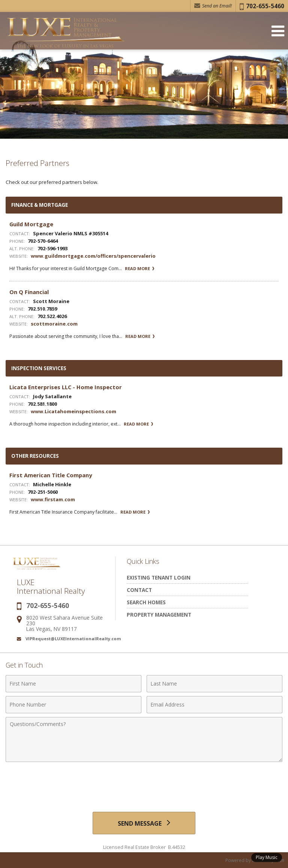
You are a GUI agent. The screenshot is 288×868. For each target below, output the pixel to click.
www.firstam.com (53, 499)
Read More (139, 268)
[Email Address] (214, 705)
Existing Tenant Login (159, 577)
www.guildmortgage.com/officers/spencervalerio (93, 256)
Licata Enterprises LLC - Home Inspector (66, 387)
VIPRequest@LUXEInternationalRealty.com (73, 639)
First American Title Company (51, 475)
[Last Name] (214, 684)
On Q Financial (29, 292)
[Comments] (144, 740)
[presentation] (144, 784)
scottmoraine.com (54, 324)
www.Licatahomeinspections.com (73, 411)
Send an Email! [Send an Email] (213, 6)
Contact (139, 590)
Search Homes (146, 602)
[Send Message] (144, 823)
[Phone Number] (73, 705)
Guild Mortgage (31, 224)
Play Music (267, 857)
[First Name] (73, 684)
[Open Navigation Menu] (278, 31)
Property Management (159, 615)
